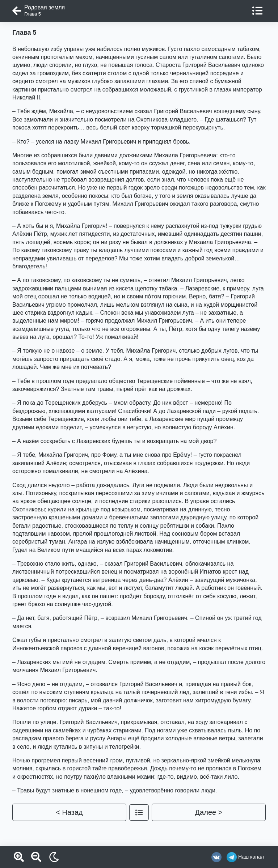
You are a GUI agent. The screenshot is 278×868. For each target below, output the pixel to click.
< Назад (69, 812)
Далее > (209, 812)
